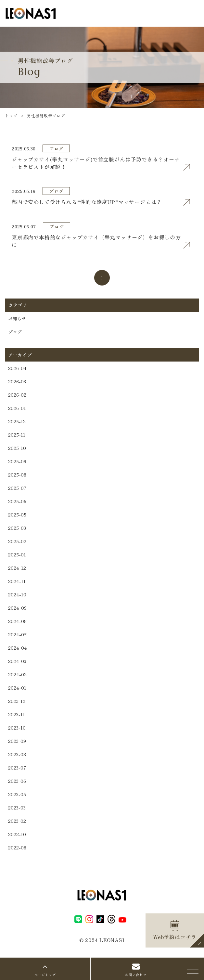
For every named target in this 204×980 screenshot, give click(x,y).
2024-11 (17, 581)
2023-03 (17, 808)
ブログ (15, 332)
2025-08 (17, 475)
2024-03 (17, 661)
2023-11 (17, 714)
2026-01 (17, 408)
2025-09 (17, 461)
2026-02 (17, 395)
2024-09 (17, 608)
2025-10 (17, 448)
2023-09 (17, 741)
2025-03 (17, 528)
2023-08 (17, 754)
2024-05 (17, 634)
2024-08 (17, 621)
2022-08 (17, 847)
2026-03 (17, 381)
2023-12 (17, 701)
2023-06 (17, 781)
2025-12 (17, 421)
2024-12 (17, 568)
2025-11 (17, 435)
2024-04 (18, 648)
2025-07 (17, 488)
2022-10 (17, 834)
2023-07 (17, 768)
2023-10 (17, 728)
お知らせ (17, 318)
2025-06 (17, 501)
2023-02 (17, 821)
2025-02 (17, 541)
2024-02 (17, 674)
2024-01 (17, 688)
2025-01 (17, 554)
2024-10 (17, 594)
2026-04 (17, 368)
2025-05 (17, 515)
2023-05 (17, 794)
